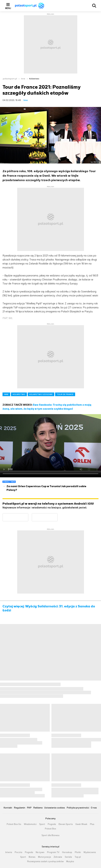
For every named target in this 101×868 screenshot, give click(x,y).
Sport (42, 824)
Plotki (78, 852)
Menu (8, 8)
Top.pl (78, 857)
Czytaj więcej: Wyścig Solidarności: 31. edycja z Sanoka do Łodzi (49, 608)
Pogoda (52, 824)
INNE (6, 394)
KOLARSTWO (19, 394)
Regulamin (20, 808)
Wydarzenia (90, 852)
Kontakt (8, 808)
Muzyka (70, 862)
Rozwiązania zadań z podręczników (45, 862)
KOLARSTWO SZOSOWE (41, 394)
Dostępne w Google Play (28, 515)
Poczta (18, 852)
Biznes (32, 857)
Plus (92, 824)
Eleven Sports (66, 824)
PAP (29, 808)
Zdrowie (58, 857)
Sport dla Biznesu (50, 835)
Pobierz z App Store (58, 515)
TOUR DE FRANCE (65, 394)
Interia (9, 852)
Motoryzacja (44, 857)
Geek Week (81, 824)
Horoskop (67, 852)
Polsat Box (50, 829)
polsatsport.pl (10, 79)
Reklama (38, 808)
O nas (94, 808)
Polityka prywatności (78, 808)
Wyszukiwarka (94, 6)
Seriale (68, 857)
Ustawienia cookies (55, 808)
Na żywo (40, 852)
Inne (23, 79)
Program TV (53, 852)
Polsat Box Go (14, 824)
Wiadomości (30, 824)
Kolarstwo (34, 79)
